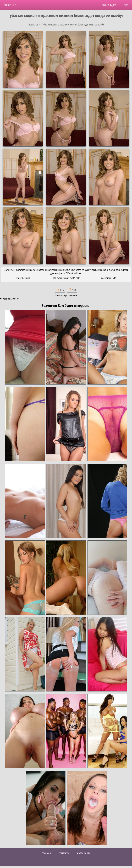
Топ (126, 5)
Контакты (64, 853)
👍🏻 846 (60, 290)
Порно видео (109, 5)
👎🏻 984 (72, 290)
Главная (46, 853)
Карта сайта (84, 853)
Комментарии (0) (11, 299)
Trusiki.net (10, 5)
